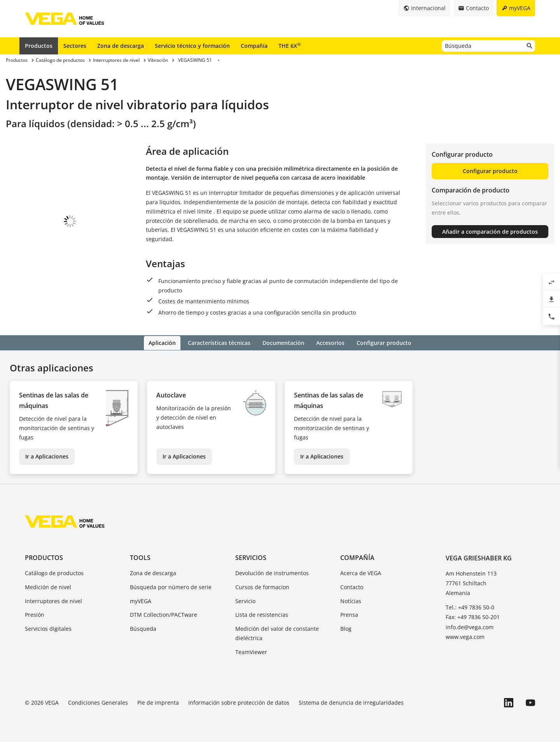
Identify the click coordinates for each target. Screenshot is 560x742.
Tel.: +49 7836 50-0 (470, 607)
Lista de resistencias (262, 614)
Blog (346, 628)
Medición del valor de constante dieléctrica (277, 633)
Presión (35, 614)
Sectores (75, 46)
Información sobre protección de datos (239, 702)
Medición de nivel (48, 586)
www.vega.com (465, 636)
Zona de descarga (121, 46)
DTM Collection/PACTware (164, 614)
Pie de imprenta (158, 702)
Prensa (349, 614)
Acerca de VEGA (361, 572)
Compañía (254, 46)
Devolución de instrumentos (272, 572)
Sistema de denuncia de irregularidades (351, 702)
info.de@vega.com (470, 626)
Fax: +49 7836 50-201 (473, 617)
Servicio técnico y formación (192, 46)
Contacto (352, 586)
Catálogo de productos (54, 572)
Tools (140, 557)
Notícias (351, 600)
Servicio (245, 600)
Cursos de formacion (262, 586)
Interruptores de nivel (53, 600)
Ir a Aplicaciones (47, 456)
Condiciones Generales (98, 702)
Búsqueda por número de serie (171, 586)
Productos (39, 46)
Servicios (251, 557)
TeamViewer (251, 651)
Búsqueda (143, 628)
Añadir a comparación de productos (490, 232)
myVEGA (141, 600)
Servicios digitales (48, 628)
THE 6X (290, 45)
